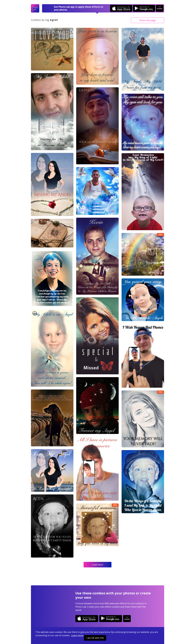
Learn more (77, 635)
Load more (97, 565)
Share (148, 20)
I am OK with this (95, 638)
